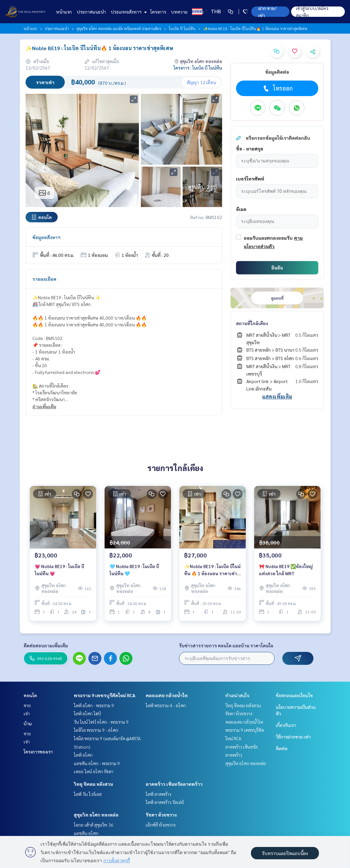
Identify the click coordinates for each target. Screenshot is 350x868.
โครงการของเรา (38, 752)
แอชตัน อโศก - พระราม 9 (97, 763)
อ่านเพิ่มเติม (44, 406)
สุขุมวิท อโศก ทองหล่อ (96, 815)
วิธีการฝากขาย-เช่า (293, 737)
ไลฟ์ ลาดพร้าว (158, 794)
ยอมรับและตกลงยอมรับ (268, 238)
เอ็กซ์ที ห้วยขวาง (161, 825)
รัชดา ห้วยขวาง (161, 815)
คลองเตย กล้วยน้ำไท (167, 695)
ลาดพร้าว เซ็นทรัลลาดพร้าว (174, 784)
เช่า (27, 713)
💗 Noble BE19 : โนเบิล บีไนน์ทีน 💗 (59, 570)
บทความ (179, 12)
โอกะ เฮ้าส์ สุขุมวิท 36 (94, 825)
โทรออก (277, 88)
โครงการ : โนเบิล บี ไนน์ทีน (198, 68)
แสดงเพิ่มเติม (277, 396)
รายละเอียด (44, 279)
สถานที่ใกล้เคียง (252, 323)
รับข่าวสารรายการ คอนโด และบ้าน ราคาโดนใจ (226, 645)
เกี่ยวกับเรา (286, 725)
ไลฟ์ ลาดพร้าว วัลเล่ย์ (165, 802)
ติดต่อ (198, 12)
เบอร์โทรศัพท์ (250, 179)
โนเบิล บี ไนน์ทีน (182, 28)
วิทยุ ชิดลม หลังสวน (93, 784)
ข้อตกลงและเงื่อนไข (294, 695)
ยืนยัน (277, 268)
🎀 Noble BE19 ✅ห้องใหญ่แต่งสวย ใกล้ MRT (286, 570)
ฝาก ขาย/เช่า (267, 12)
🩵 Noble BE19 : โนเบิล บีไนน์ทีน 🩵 (134, 570)
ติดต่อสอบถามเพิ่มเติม (46, 645)
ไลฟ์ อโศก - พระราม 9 (94, 705)
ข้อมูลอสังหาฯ (46, 237)
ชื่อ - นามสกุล (250, 148)
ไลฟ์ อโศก (83, 755)
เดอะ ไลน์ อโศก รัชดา (94, 771)
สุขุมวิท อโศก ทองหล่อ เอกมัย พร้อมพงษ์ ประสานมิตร (119, 28)
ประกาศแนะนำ (91, 12)
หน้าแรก (64, 12)
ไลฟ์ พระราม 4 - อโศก (166, 705)
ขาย (27, 705)
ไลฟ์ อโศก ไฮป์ (87, 713)
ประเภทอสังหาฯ (128, 12)
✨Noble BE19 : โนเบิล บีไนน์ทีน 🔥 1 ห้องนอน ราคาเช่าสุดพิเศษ (212, 570)
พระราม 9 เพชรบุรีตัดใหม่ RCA (105, 695)
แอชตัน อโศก (86, 833)
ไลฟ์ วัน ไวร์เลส (88, 794)
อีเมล (241, 209)
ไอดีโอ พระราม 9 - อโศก (96, 730)
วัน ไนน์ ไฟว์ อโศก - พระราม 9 (101, 722)
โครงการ (158, 12)
